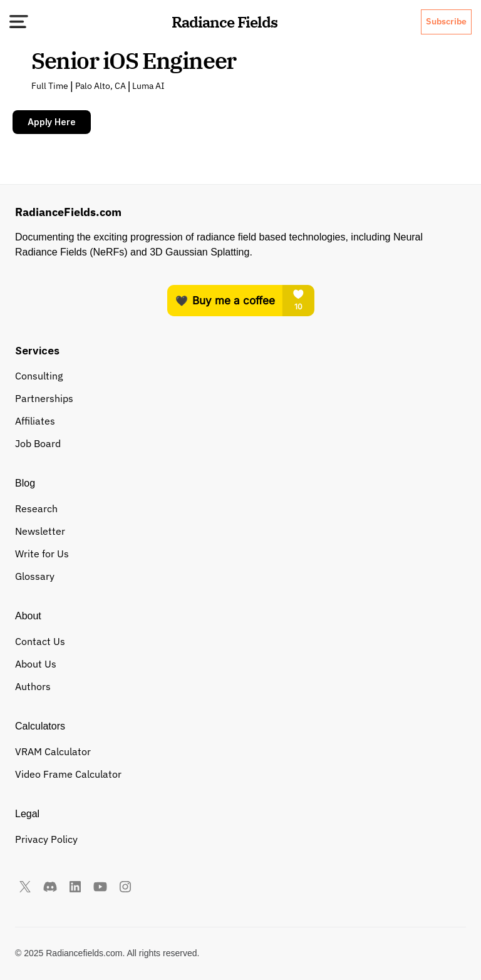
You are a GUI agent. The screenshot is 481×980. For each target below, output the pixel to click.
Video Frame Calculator (68, 774)
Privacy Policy (46, 839)
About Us (36, 664)
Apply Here (52, 122)
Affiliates (35, 421)
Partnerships (44, 398)
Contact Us (40, 641)
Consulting (39, 376)
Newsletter (40, 531)
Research (36, 508)
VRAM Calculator (53, 751)
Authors (33, 686)
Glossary (35, 576)
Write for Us (42, 554)
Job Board (38, 443)
